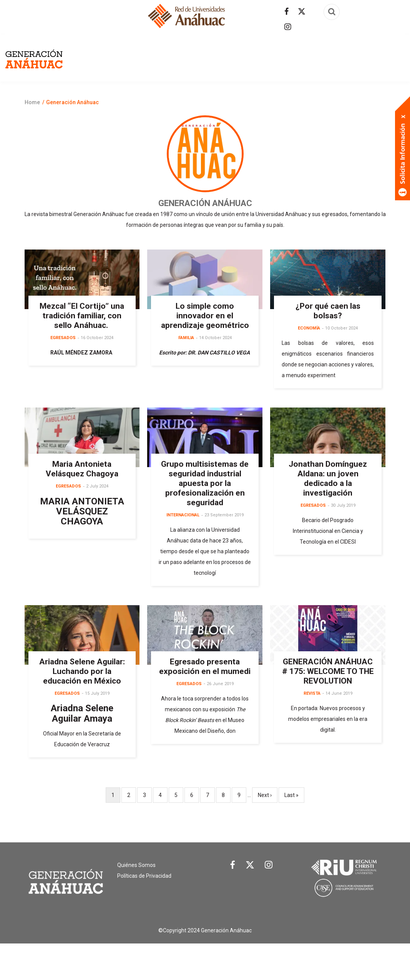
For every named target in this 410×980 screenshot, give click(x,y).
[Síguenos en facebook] (286, 12)
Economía (285, 64)
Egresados (142, 64)
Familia (375, 64)
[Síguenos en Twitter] (302, 12)
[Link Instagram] (269, 903)
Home (32, 139)
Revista (104, 64)
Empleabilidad (332, 64)
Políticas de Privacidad (144, 913)
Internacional (203, 100)
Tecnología (280, 100)
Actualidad (186, 64)
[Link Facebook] (233, 904)
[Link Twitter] (250, 903)
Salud (244, 100)
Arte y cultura (237, 64)
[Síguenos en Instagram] (288, 27)
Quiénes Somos (136, 902)
